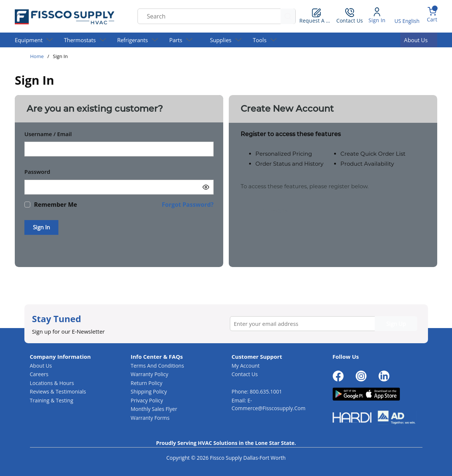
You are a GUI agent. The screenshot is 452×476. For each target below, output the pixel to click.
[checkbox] (27, 205)
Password (37, 172)
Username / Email (48, 134)
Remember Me (55, 205)
